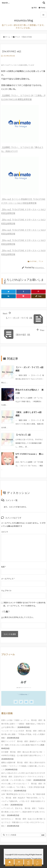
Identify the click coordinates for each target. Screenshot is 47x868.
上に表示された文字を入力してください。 (18, 617)
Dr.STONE (28, 37)
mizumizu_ (40, 267)
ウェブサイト (6, 591)
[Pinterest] (38, 292)
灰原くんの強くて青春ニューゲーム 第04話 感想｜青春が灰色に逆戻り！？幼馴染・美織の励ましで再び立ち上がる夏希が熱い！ (23, 724)
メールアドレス (8, 579)
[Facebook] (23, 292)
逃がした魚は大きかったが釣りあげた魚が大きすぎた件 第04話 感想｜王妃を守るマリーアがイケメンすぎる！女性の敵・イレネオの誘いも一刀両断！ (24, 777)
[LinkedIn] (9, 296)
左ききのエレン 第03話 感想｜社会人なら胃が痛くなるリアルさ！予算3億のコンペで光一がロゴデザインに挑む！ (23, 822)
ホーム (8, 37)
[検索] (44, 3)
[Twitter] (9, 292)
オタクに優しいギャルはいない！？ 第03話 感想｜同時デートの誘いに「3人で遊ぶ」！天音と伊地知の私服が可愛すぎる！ (23, 787)
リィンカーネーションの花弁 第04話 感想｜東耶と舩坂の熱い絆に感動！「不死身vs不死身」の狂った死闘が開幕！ (23, 734)
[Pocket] (23, 296)
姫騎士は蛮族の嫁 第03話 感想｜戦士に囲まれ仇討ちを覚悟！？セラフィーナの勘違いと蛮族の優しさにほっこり (23, 766)
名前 (4, 567)
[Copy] (38, 296)
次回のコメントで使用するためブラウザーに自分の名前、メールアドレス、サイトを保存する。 (24, 604)
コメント (5, 532)
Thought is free (36, 858)
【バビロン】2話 (23, 435)
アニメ (17, 37)
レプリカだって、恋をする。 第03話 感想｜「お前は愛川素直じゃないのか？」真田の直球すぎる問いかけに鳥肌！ (23, 812)
